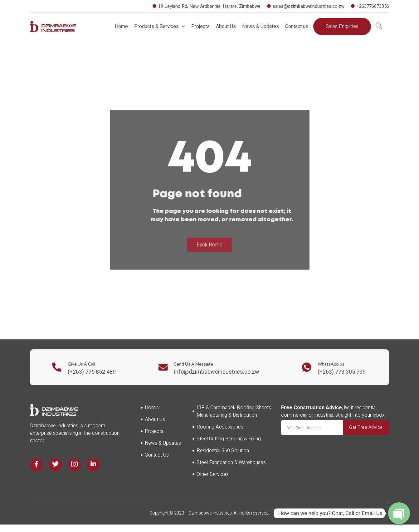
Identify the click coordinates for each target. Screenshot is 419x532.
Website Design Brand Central (210, 521)
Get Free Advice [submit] (366, 427)
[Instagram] (75, 465)
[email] (312, 428)
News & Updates (261, 26)
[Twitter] (56, 465)
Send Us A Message (194, 364)
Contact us (297, 26)
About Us (226, 26)
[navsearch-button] (379, 26)
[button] (342, 26)
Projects (200, 26)
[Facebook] (37, 465)
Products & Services (160, 26)
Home (121, 26)
